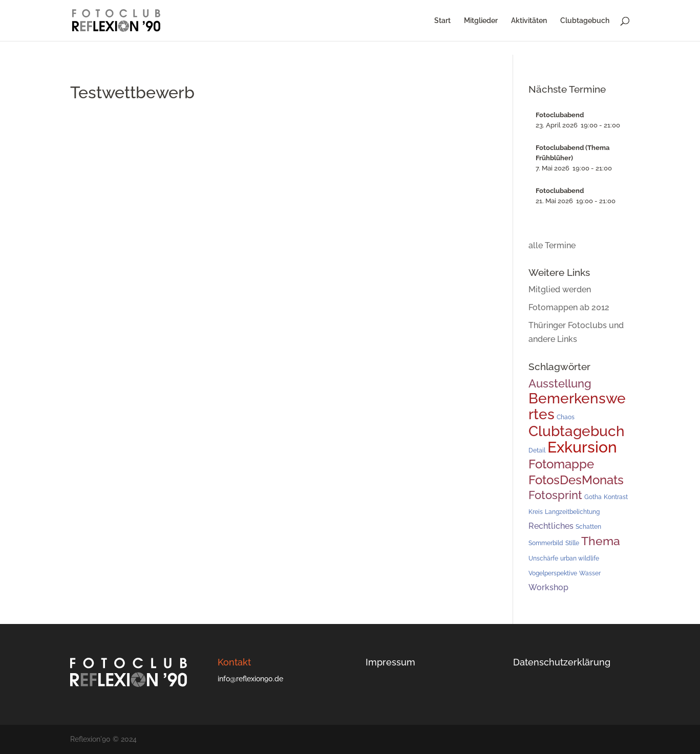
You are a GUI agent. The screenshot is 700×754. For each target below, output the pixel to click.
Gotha (593, 497)
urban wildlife (580, 558)
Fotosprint (555, 495)
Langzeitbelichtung (572, 512)
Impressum (390, 662)
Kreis (536, 512)
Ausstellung (560, 383)
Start (442, 21)
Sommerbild (546, 543)
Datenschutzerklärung (562, 662)
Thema (601, 541)
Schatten (588, 527)
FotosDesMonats (576, 480)
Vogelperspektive (553, 573)
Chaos (566, 417)
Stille (572, 543)
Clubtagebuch (585, 21)
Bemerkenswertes (577, 406)
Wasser (590, 573)
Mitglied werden (560, 289)
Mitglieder (481, 21)
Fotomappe (561, 464)
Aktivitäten (529, 21)
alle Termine (552, 245)
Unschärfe (543, 558)
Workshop (548, 587)
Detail (537, 450)
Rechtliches (551, 526)
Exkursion (582, 447)
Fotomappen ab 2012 (569, 307)
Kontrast (616, 497)
